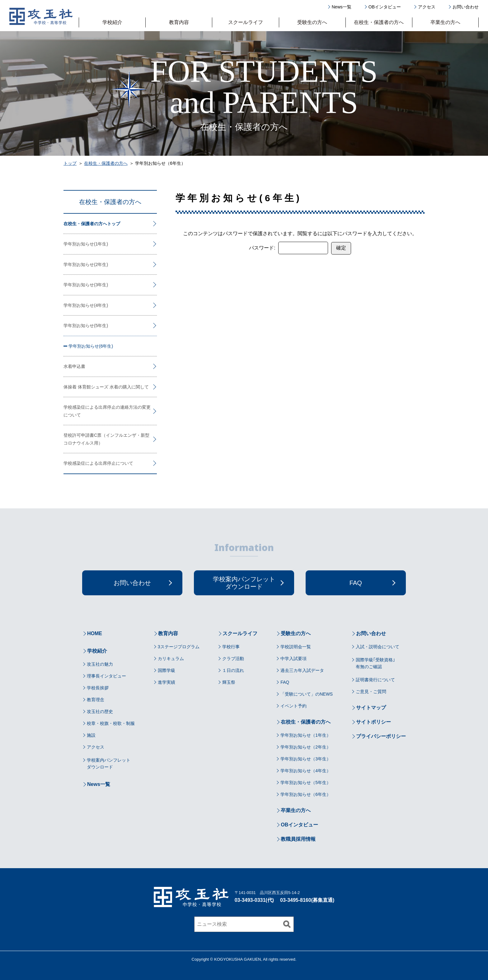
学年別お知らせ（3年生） (306, 759)
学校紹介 (112, 22)
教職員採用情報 (298, 839)
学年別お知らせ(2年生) (86, 264)
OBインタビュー (385, 7)
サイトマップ (371, 708)
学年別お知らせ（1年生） (306, 735)
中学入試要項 (293, 659)
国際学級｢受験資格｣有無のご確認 (375, 663)
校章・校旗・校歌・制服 (111, 723)
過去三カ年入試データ (302, 670)
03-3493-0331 (250, 900)
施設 (91, 735)
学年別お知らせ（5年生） (306, 783)
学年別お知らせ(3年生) (86, 285)
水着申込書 (74, 366)
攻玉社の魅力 (100, 664)
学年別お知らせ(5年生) (86, 326)
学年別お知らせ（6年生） (306, 794)
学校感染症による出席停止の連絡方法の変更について (107, 411)
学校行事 (231, 647)
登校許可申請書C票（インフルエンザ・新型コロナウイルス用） (106, 439)
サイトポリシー (373, 722)
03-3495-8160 (296, 900)
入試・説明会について (378, 647)
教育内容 (179, 22)
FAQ (285, 682)
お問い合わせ (466, 7)
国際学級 (167, 670)
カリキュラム (171, 659)
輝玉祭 (229, 682)
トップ (70, 163)
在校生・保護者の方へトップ (92, 224)
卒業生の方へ (445, 22)
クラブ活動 (233, 659)
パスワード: (289, 248)
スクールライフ (246, 22)
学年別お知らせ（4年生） (306, 771)
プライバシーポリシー (381, 736)
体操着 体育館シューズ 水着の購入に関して (106, 387)
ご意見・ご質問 (371, 692)
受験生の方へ (312, 22)
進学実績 (167, 682)
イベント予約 (293, 706)
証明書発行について (375, 680)
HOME (95, 633)
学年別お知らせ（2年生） (306, 747)
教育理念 (96, 700)
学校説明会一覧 (296, 647)
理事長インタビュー (106, 676)
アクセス (427, 7)
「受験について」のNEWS (307, 694)
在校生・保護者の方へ (379, 22)
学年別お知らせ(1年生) (86, 244)
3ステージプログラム (179, 647)
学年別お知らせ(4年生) (86, 305)
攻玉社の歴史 (100, 711)
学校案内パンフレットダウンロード (109, 764)
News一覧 (342, 7)
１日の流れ (233, 670)
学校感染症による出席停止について (98, 463)
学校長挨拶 (98, 688)
